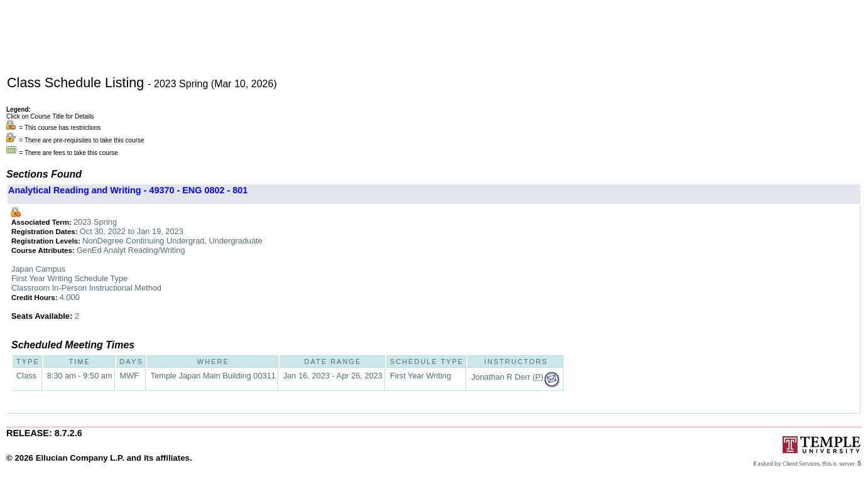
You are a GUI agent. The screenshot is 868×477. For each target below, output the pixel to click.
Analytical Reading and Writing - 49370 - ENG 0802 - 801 (128, 190)
